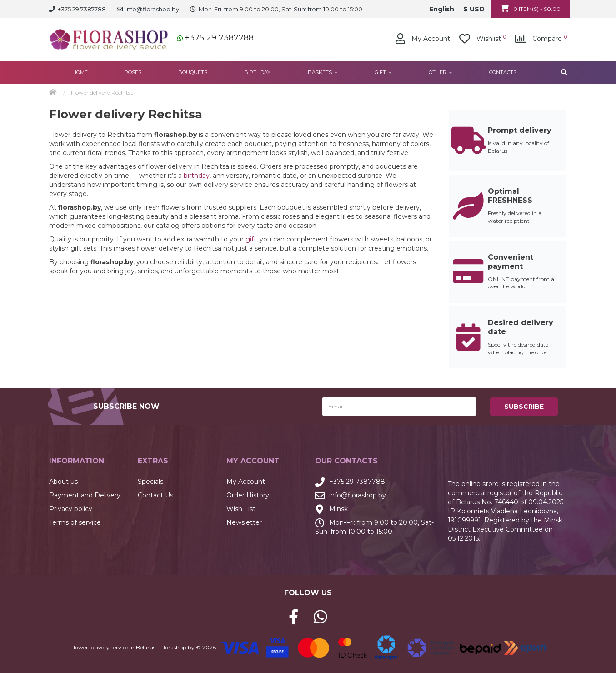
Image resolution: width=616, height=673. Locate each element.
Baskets (323, 72)
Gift (383, 72)
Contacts (503, 72)
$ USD (474, 9)
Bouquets (193, 72)
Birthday (257, 72)
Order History (248, 495)
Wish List (241, 509)
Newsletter (244, 522)
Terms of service (75, 522)
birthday (197, 176)
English (442, 9)
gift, (252, 239)
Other (441, 72)
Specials (150, 482)
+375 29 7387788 (219, 38)
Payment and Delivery (85, 495)
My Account (246, 482)
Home (80, 72)
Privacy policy (71, 509)
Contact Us (155, 495)
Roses (133, 72)
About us (63, 482)
